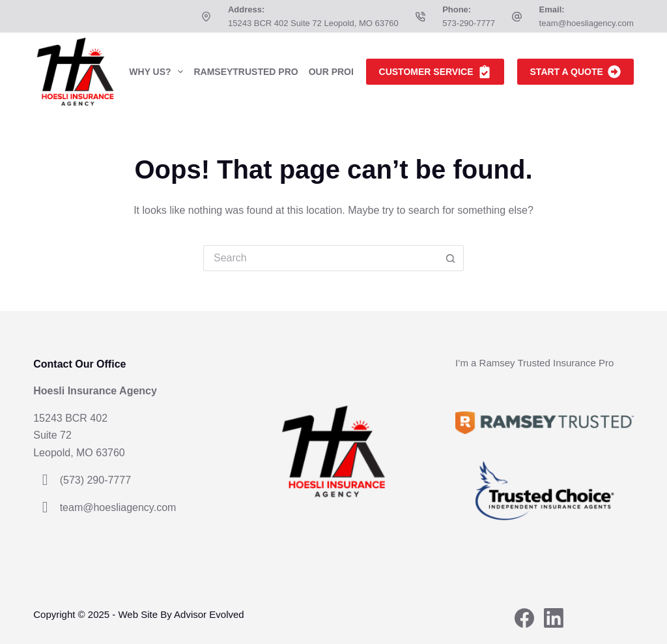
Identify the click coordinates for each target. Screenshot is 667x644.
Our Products (354, 72)
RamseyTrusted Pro (246, 72)
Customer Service (435, 72)
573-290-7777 (469, 23)
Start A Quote (575, 72)
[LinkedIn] (554, 618)
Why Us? (159, 72)
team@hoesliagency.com (587, 23)
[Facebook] (524, 618)
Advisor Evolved (209, 614)
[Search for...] (320, 258)
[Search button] (451, 258)
